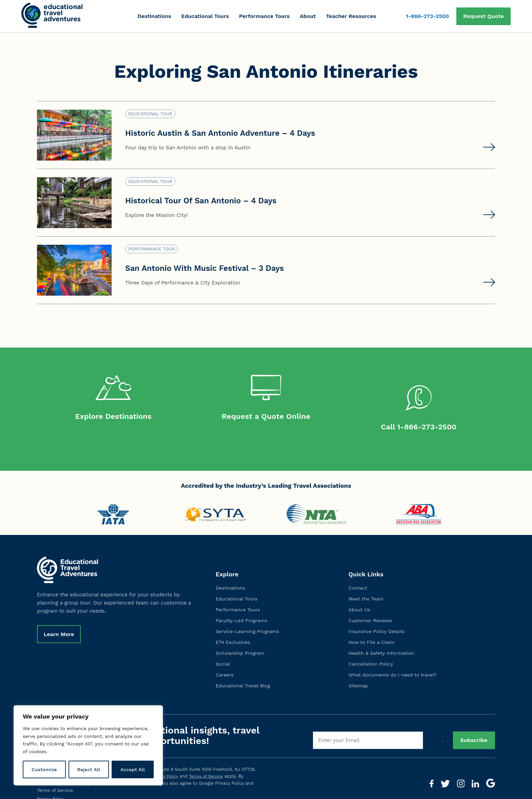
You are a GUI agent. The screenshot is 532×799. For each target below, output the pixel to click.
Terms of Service (209, 765)
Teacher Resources (351, 16)
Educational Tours (205, 16)
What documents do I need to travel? (395, 663)
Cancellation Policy (372, 652)
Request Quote (483, 16)
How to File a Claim (373, 631)
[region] (88, 745)
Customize (44, 769)
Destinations (154, 16)
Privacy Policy (165, 765)
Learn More (60, 623)
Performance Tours (264, 16)
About (308, 16)
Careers (225, 663)
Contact (358, 576)
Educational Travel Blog (245, 674)
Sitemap (359, 674)
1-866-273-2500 (427, 16)
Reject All (89, 769)
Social (223, 652)
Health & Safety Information (383, 642)
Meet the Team (367, 587)
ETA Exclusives (234, 631)
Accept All (133, 769)
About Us (360, 598)
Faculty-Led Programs (243, 609)
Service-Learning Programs (249, 620)
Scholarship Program (242, 642)
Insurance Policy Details (378, 620)
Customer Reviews (371, 609)
